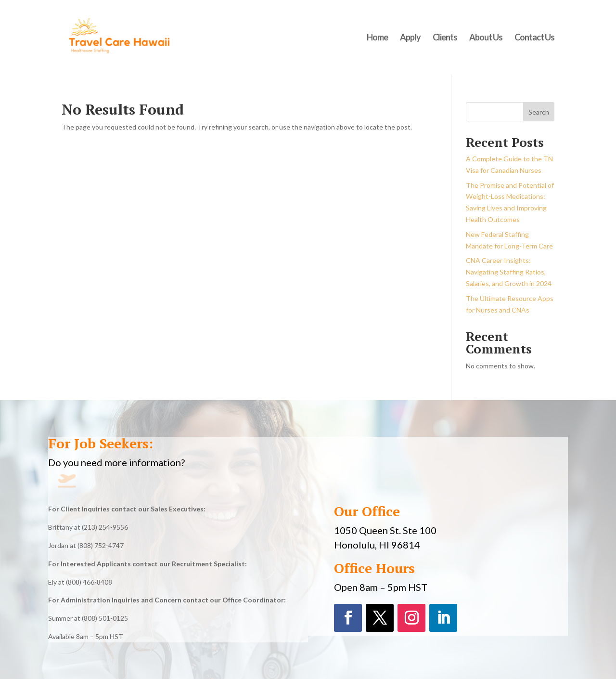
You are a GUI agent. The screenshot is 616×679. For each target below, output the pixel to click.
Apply (410, 38)
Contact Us (534, 38)
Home (377, 38)
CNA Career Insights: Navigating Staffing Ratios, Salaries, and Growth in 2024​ (509, 272)
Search (539, 112)
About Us (486, 38)
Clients (445, 38)
